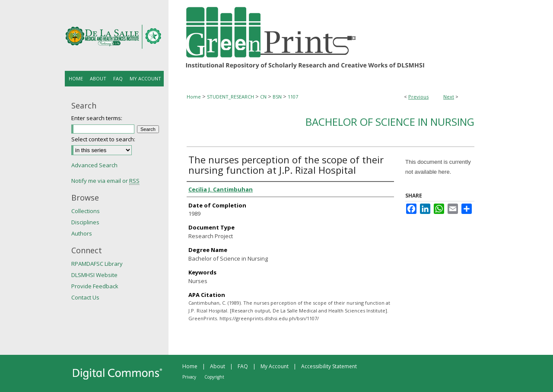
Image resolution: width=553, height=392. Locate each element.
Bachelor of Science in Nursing (390, 122)
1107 (293, 97)
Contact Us (85, 297)
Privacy (189, 377)
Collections (86, 211)
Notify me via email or (105, 181)
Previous (418, 97)
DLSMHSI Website (94, 275)
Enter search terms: (97, 118)
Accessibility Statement (329, 366)
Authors (82, 233)
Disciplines (85, 222)
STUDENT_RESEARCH (230, 97)
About (218, 366)
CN (263, 97)
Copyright (214, 377)
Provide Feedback (95, 286)
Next (449, 97)
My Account (275, 366)
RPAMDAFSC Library (97, 264)
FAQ (243, 366)
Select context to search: (103, 139)
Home (194, 97)
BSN (277, 97)
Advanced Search (94, 165)
